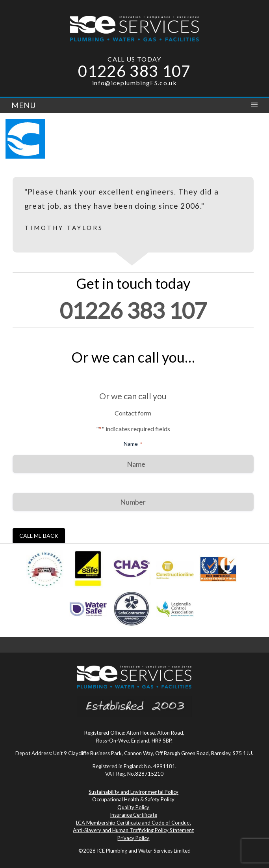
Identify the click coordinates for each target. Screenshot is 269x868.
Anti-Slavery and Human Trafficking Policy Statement (133, 830)
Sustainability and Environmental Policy (134, 792)
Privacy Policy (133, 838)
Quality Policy (133, 807)
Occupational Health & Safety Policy (133, 799)
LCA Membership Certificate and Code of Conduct (134, 823)
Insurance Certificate (134, 815)
